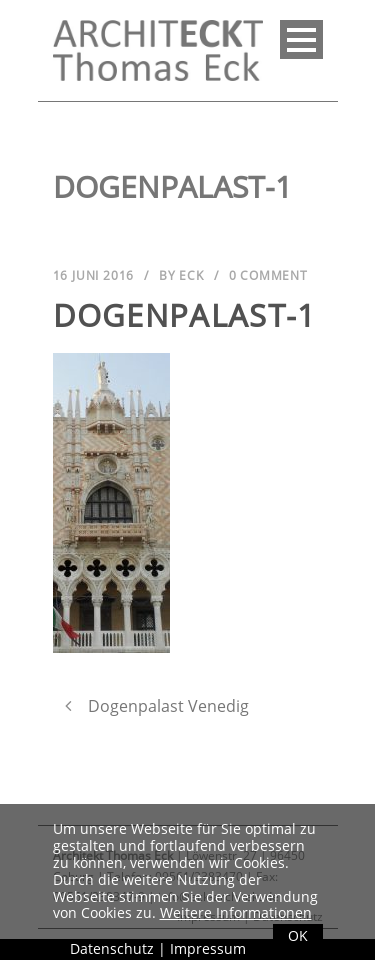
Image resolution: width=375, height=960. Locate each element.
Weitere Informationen (236, 912)
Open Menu (301, 39)
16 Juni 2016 (94, 275)
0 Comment (268, 275)
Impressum (208, 948)
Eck (191, 275)
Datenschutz (112, 948)
